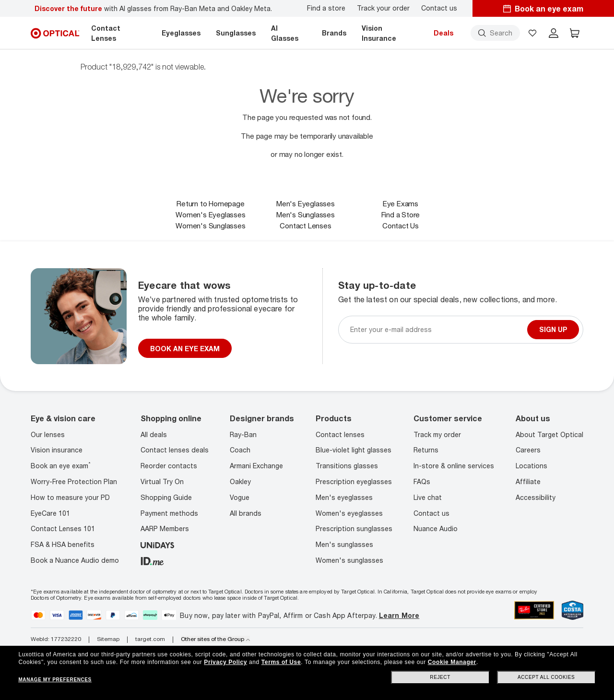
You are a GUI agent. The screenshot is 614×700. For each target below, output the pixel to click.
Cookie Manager (452, 662)
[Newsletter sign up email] (437, 329)
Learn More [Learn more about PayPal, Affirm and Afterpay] (399, 615)
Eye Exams (401, 203)
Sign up (553, 329)
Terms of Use (281, 662)
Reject (440, 677)
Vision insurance (57, 450)
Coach (240, 450)
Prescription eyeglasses (354, 481)
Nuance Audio (436, 528)
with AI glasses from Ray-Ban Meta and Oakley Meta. (153, 8)
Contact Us (401, 225)
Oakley (240, 481)
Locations (531, 466)
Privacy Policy (225, 662)
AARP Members (165, 528)
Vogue (240, 497)
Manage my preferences (55, 680)
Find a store (326, 8)
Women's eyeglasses (349, 513)
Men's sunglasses (344, 544)
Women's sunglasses (349, 560)
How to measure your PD (70, 497)
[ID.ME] (152, 560)
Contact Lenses (305, 225)
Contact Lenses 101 (63, 528)
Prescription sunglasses (354, 528)
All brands (246, 513)
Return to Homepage (210, 203)
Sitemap (108, 639)
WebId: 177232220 (56, 639)
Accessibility (536, 497)
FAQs (422, 481)
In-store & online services (454, 466)
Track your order (383, 8)
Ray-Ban (243, 434)
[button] (532, 33)
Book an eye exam (61, 466)
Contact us (439, 8)
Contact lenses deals (175, 450)
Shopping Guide (166, 497)
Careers (528, 450)
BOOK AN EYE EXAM (185, 349)
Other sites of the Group (215, 639)
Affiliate (528, 481)
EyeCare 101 (50, 513)
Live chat (428, 497)
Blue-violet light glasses (354, 450)
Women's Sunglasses (210, 225)
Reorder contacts (169, 466)
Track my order (437, 434)
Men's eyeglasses (344, 497)
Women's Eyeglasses (210, 214)
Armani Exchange (256, 466)
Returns (426, 450)
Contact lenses (340, 434)
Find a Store (401, 214)
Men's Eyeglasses (306, 203)
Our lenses (48, 434)
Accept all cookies (546, 677)
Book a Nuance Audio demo (75, 560)
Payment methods (169, 513)
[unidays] (157, 544)
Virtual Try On (162, 481)
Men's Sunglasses (306, 214)
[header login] (554, 33)
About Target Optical (549, 434)
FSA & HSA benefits (63, 544)
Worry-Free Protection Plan (74, 481)
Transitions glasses (347, 466)
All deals (154, 434)
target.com (150, 639)
